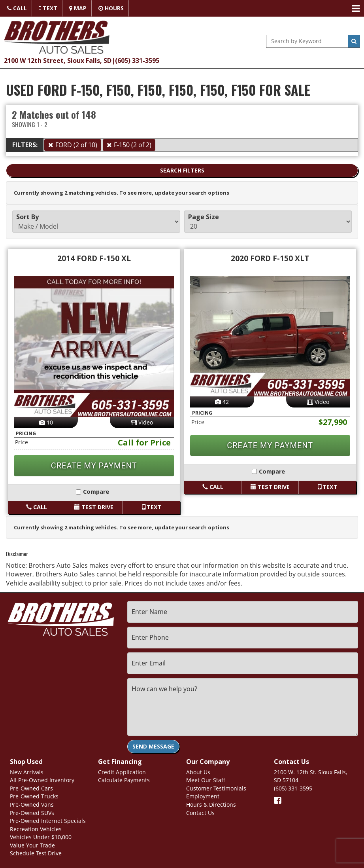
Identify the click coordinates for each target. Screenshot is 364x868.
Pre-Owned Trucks (34, 796)
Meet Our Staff (206, 780)
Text (48, 8)
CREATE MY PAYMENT (94, 466)
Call (17, 8)
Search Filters (182, 170)
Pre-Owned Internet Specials (48, 821)
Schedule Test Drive (36, 853)
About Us (198, 772)
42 (222, 402)
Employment (203, 796)
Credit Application (122, 772)
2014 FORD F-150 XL (94, 258)
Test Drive (94, 507)
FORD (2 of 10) (76, 145)
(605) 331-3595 (137, 61)
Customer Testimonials (216, 788)
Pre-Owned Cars (31, 788)
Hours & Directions (211, 805)
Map (78, 8)
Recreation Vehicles (36, 829)
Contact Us (200, 813)
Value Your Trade (32, 845)
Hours (111, 8)
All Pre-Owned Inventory (42, 780)
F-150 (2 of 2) (133, 145)
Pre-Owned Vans (32, 805)
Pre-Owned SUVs (32, 813)
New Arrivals (27, 772)
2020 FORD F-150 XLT (270, 258)
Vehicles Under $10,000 (41, 837)
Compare (94, 492)
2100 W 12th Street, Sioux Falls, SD (58, 61)
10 (46, 422)
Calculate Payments (124, 780)
